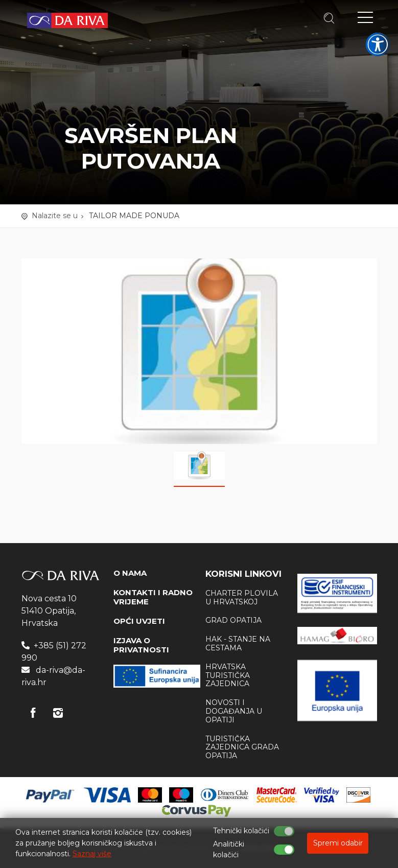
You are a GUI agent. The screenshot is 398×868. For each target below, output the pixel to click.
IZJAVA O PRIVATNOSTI (141, 645)
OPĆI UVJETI (139, 621)
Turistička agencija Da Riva (67, 20)
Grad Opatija (233, 620)
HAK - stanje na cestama (238, 643)
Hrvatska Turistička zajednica (228, 675)
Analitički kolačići (229, 849)
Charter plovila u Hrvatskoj (242, 597)
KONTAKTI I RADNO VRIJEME (153, 597)
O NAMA (130, 573)
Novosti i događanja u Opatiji (234, 711)
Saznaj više (92, 854)
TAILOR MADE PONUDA (134, 216)
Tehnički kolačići (241, 831)
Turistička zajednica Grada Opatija (242, 747)
